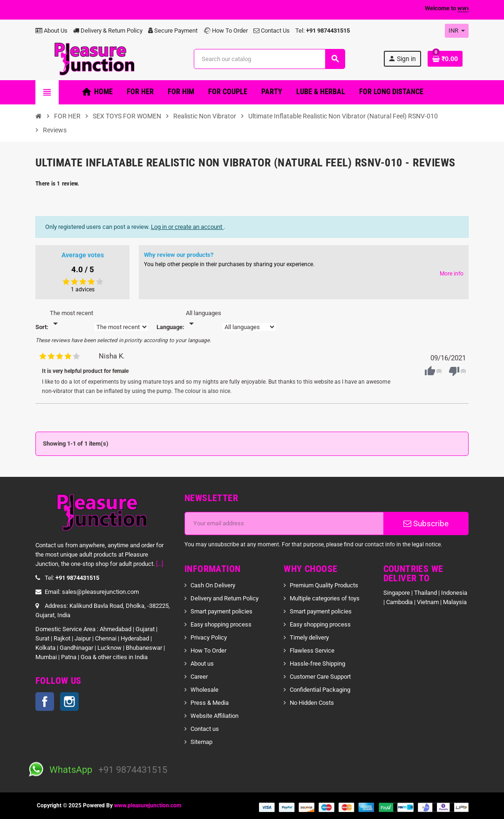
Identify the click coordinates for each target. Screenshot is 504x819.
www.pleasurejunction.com (148, 805)
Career (199, 677)
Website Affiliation (215, 716)
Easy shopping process (221, 624)
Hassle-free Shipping (317, 664)
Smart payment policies (221, 611)
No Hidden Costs (312, 703)
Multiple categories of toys (325, 598)
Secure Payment (173, 31)
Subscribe (426, 523)
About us (202, 664)
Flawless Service (312, 650)
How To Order (225, 31)
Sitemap (201, 742)
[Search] (269, 59)
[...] (160, 564)
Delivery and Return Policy (225, 598)
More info (452, 274)
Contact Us (272, 31)
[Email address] (284, 523)
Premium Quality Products (324, 585)
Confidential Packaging (320, 690)
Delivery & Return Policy (108, 31)
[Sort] (72, 319)
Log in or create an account (187, 227)
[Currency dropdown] (457, 31)
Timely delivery (309, 637)
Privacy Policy (209, 637)
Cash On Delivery (213, 585)
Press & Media (210, 703)
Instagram (69, 702)
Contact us (205, 729)
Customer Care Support (320, 677)
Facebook (45, 702)
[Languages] (204, 319)
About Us (51, 31)
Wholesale (204, 690)
